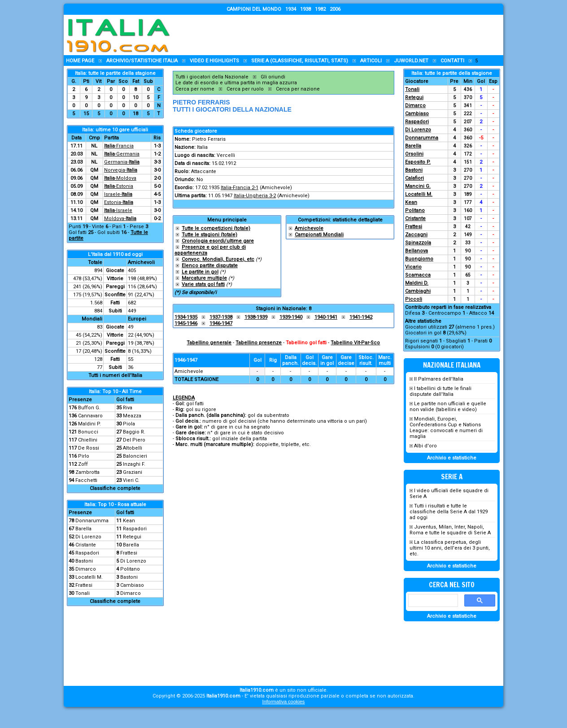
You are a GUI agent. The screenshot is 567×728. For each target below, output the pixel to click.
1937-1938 (221, 317)
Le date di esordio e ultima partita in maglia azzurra (236, 83)
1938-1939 (256, 317)
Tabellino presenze (259, 343)
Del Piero (134, 440)
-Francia (119, 146)
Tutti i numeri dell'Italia (115, 375)
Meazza (132, 416)
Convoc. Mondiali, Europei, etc (218, 259)
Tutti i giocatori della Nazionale (212, 77)
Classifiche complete (115, 488)
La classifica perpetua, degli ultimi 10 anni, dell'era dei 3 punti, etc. (450, 548)
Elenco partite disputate (210, 266)
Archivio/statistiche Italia (142, 61)
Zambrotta (87, 472)
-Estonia (119, 186)
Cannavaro (90, 416)
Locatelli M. (89, 577)
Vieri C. (131, 480)
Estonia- (119, 202)
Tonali (83, 593)
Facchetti (86, 480)
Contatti (452, 61)
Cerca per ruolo (245, 89)
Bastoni (84, 561)
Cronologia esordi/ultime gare (218, 241)
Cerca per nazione (298, 89)
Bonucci (88, 432)
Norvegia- (121, 170)
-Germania (122, 154)
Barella (83, 529)
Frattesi (129, 553)
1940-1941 (326, 317)
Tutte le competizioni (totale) (216, 228)
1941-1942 (361, 317)
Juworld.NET (411, 61)
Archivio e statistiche (452, 458)
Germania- (122, 162)
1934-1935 (186, 317)
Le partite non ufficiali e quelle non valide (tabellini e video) (448, 407)
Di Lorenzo (88, 537)
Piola (129, 424)
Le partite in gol (200, 272)
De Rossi (89, 448)
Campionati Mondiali (319, 235)
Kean (129, 521)
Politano (130, 569)
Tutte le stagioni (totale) (209, 235)
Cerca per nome (195, 89)
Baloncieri (135, 456)
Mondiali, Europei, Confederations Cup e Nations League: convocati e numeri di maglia (446, 428)
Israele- (118, 194)
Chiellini (88, 440)
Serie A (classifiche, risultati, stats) (300, 61)
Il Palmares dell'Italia (439, 379)
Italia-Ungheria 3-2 (255, 196)
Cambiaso (132, 585)
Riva (128, 408)
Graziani (133, 472)
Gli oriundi (273, 77)
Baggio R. (134, 432)
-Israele (118, 210)
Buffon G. (89, 408)
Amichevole (309, 228)
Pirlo (84, 456)
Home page (80, 61)
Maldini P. (89, 424)
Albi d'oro (425, 446)
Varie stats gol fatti (203, 284)
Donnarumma (92, 521)
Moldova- (120, 219)
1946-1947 (221, 323)
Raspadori (135, 529)
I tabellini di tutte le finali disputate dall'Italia (441, 391)
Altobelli (133, 448)
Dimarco (86, 569)
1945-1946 (186, 323)
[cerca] (432, 601)
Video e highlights (214, 61)
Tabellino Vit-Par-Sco (355, 343)
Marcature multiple (204, 278)
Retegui (132, 537)
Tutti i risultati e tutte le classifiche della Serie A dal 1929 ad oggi (449, 512)
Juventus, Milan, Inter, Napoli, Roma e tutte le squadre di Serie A (450, 530)
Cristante (86, 545)
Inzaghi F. (134, 464)
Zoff (83, 464)
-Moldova (120, 178)
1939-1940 (291, 317)
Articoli (371, 61)
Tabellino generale (209, 343)
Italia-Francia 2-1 (240, 188)
